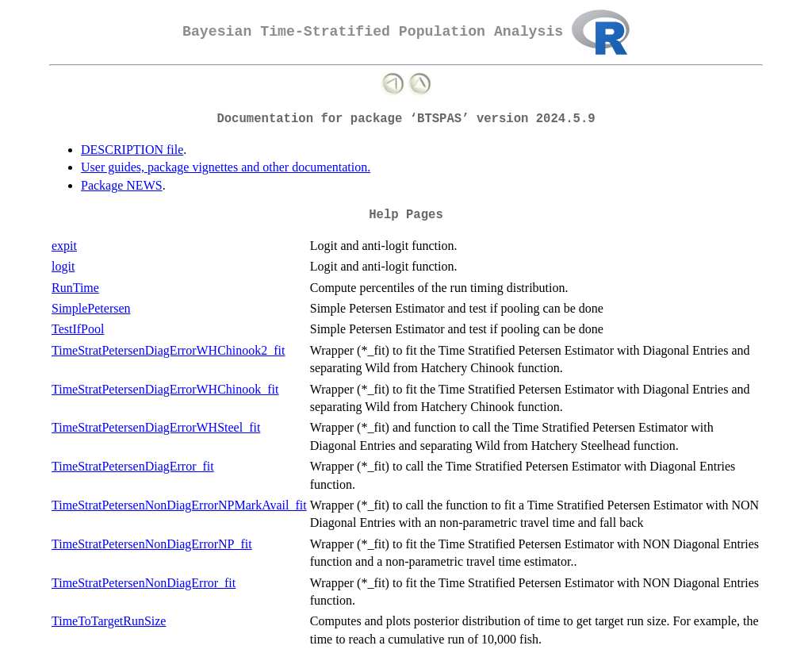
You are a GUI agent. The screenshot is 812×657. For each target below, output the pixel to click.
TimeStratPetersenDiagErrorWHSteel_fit (156, 427)
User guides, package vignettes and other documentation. (226, 167)
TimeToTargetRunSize (109, 621)
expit (64, 246)
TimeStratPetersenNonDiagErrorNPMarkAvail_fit (179, 505)
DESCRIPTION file (132, 150)
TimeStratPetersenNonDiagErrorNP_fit (152, 544)
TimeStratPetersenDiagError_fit (133, 466)
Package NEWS (122, 185)
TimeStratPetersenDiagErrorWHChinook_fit (165, 389)
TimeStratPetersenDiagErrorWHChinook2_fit (168, 350)
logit (63, 266)
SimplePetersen (91, 308)
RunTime (75, 288)
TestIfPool (78, 329)
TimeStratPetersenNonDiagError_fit (144, 583)
